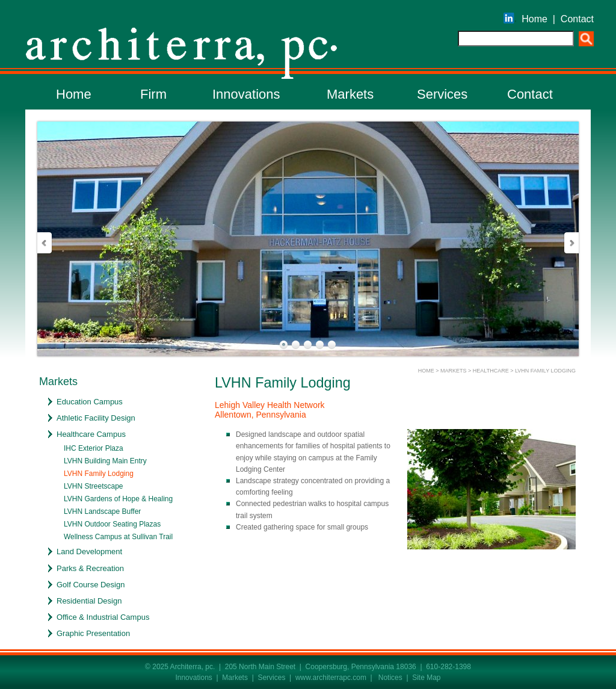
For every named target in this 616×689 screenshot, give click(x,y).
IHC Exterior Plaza (94, 448)
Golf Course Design (91, 585)
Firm (153, 94)
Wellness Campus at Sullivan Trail (118, 537)
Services (442, 94)
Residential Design (89, 601)
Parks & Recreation (90, 568)
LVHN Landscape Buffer (102, 511)
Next (571, 243)
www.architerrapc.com (331, 678)
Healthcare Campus (91, 434)
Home (534, 19)
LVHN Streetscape (94, 486)
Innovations (246, 94)
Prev (45, 243)
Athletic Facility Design (96, 418)
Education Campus (90, 402)
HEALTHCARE (491, 371)
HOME (426, 371)
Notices (390, 678)
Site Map (426, 678)
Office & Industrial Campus (103, 617)
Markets (350, 94)
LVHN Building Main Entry (105, 461)
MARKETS (454, 371)
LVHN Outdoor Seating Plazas (112, 524)
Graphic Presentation (93, 633)
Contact (577, 19)
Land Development (89, 552)
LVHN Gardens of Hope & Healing (118, 499)
